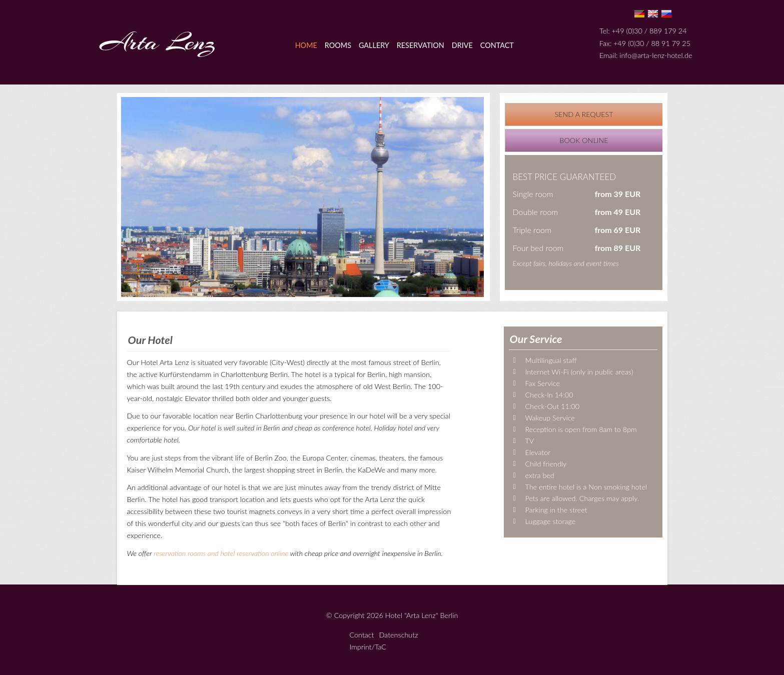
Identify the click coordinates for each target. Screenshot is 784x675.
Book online (584, 140)
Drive (462, 45)
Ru (666, 14)
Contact (497, 45)
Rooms (338, 45)
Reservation (421, 45)
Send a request (584, 114)
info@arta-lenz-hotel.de (656, 55)
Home (306, 45)
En (653, 14)
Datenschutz (399, 635)
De (639, 14)
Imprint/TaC (368, 647)
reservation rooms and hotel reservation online (221, 553)
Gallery (374, 45)
